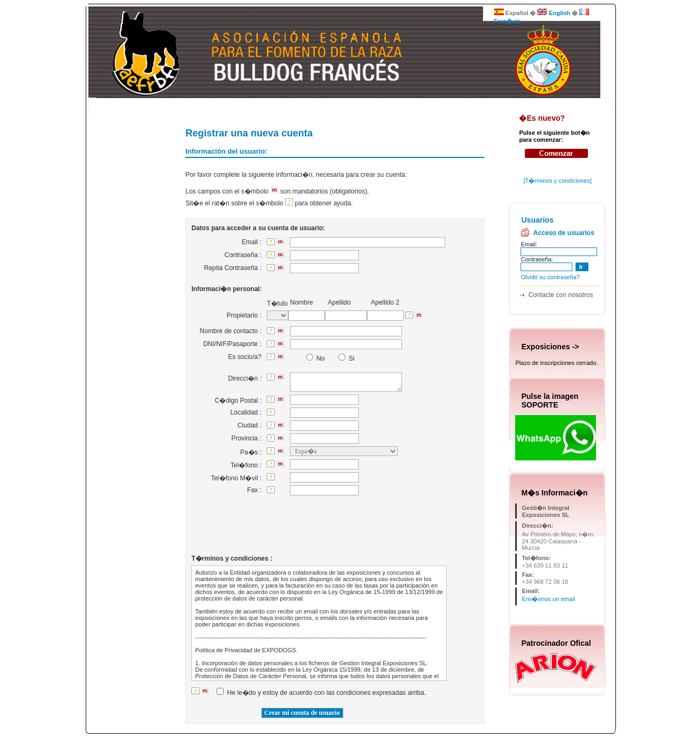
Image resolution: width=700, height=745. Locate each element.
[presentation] (349, 527)
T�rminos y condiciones (557, 181)
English (554, 13)
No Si (327, 358)
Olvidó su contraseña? (550, 277)
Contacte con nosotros (560, 295)
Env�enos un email (548, 599)
